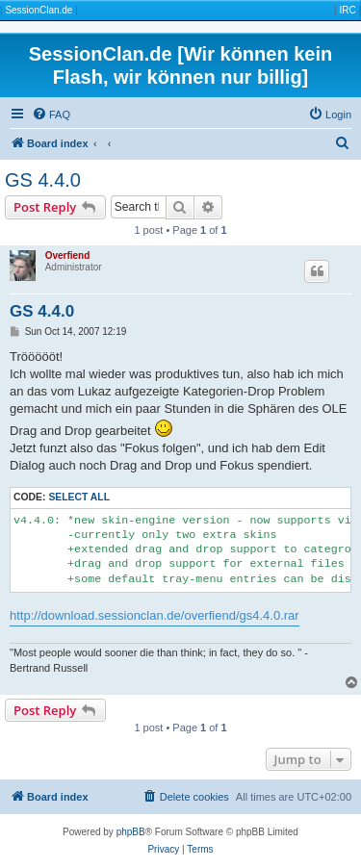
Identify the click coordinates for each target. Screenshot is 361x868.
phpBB (131, 832)
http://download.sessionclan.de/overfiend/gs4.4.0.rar (155, 615)
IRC (347, 10)
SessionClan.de (39, 10)
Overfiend (68, 255)
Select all (79, 497)
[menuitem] (51, 115)
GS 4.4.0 (43, 180)
